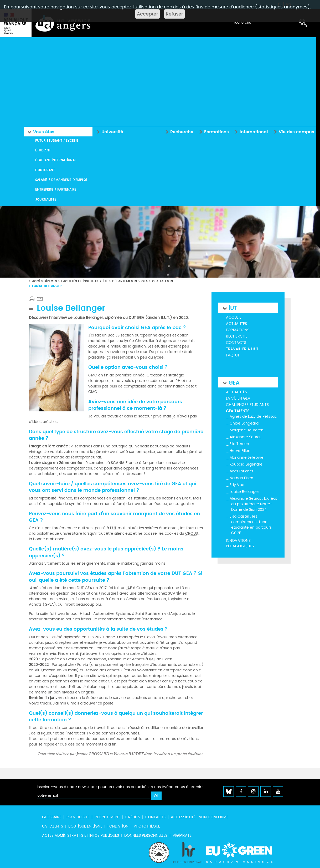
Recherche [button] (178, 131)
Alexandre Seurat (245, 437)
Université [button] (109, 131)
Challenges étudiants (247, 404)
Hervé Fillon (240, 450)
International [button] (250, 131)
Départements (125, 281)
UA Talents (53, 826)
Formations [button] (213, 131)
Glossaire (52, 817)
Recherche (237, 336)
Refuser (174, 14)
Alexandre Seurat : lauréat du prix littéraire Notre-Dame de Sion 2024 (253, 504)
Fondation (118, 826)
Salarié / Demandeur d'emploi (61, 179)
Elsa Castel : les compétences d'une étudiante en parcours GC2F (251, 524)
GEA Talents (162, 281)
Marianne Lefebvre (247, 457)
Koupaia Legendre (246, 464)
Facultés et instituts (80, 281)
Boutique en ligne (85, 826)
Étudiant (43, 150)
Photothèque (147, 826)
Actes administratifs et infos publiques (81, 835)
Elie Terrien (239, 444)
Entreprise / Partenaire (56, 189)
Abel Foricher (241, 471)
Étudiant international (56, 160)
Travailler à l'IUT (242, 349)
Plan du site (78, 817)
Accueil (233, 317)
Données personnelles (146, 835)
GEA (144, 281)
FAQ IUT (233, 355)
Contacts (236, 342)
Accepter (148, 14)
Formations (238, 330)
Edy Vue (237, 485)
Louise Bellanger (244, 491)
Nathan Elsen (241, 478)
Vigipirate (182, 835)
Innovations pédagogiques (240, 543)
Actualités (236, 323)
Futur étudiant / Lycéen (57, 140)
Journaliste (46, 199)
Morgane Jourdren (247, 430)
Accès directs (44, 281)
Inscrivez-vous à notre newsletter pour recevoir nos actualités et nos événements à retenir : (120, 787)
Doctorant (45, 170)
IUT (105, 281)
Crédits (133, 817)
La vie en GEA (238, 398)
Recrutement (107, 817)
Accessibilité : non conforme (200, 817)
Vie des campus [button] (293, 131)
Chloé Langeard (244, 423)
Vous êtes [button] (40, 131)
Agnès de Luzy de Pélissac (253, 416)
